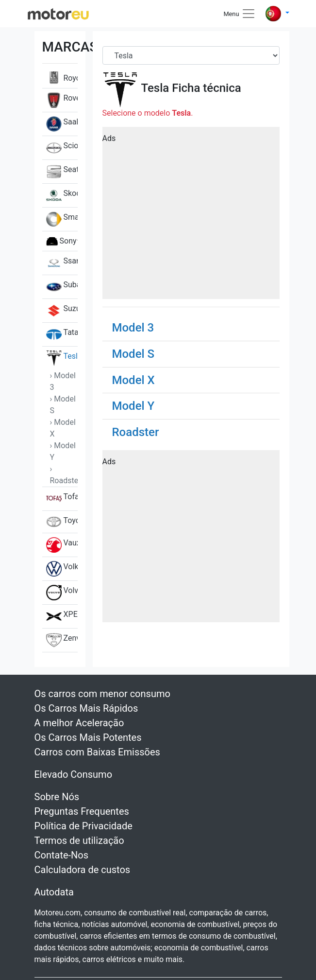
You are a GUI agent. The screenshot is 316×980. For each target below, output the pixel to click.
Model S (133, 354)
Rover (62, 100)
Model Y (133, 406)
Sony (61, 241)
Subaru (62, 287)
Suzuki (62, 311)
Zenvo (62, 640)
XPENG (62, 616)
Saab (62, 124)
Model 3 (133, 328)
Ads (109, 138)
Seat (62, 172)
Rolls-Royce (62, 72)
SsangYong (62, 263)
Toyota (62, 522)
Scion (62, 148)
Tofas (62, 499)
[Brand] (191, 55)
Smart (62, 219)
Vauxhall (62, 545)
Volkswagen (62, 569)
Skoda (62, 195)
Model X (133, 380)
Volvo (62, 593)
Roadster (136, 432)
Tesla (62, 358)
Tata (62, 334)
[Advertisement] (191, 216)
